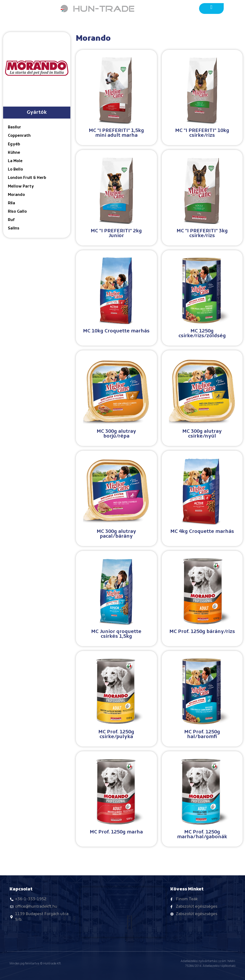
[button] (211, 7)
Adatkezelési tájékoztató (219, 966)
